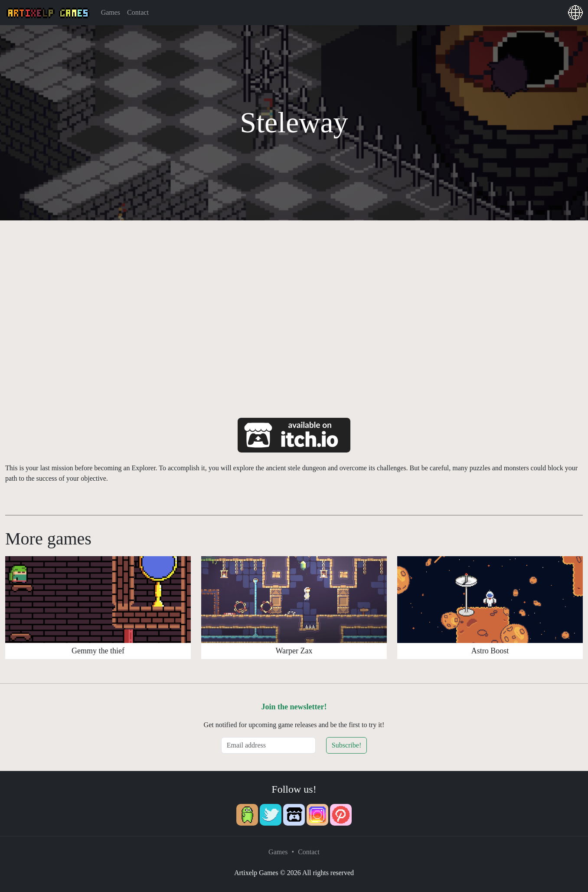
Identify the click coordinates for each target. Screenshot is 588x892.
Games (111, 12)
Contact (138, 12)
